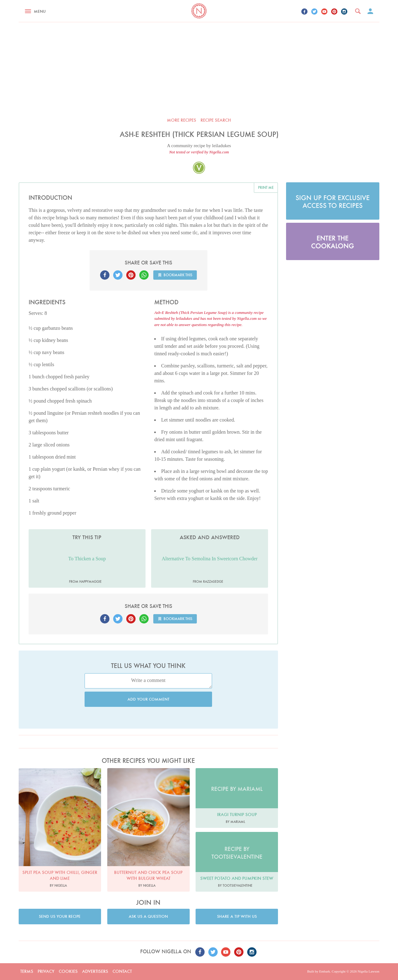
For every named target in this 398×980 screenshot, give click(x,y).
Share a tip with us (237, 916)
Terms (27, 971)
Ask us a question (148, 916)
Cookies (68, 971)
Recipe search (216, 120)
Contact (122, 971)
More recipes (182, 120)
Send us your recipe (60, 916)
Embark (324, 971)
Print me (266, 187)
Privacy (46, 971)
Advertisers (95, 971)
